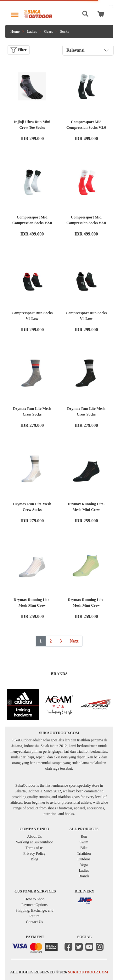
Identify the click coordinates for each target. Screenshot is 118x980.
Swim (84, 842)
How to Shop (34, 899)
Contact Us (35, 922)
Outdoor (84, 859)
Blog (34, 859)
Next (74, 641)
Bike (84, 848)
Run (84, 836)
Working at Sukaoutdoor (35, 842)
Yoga (84, 865)
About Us (34, 836)
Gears (48, 31)
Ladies (32, 31)
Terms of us (34, 848)
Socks (65, 31)
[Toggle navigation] (15, 13)
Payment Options (34, 905)
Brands (84, 876)
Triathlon (84, 853)
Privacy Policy (34, 853)
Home (15, 31)
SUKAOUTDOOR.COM (88, 972)
